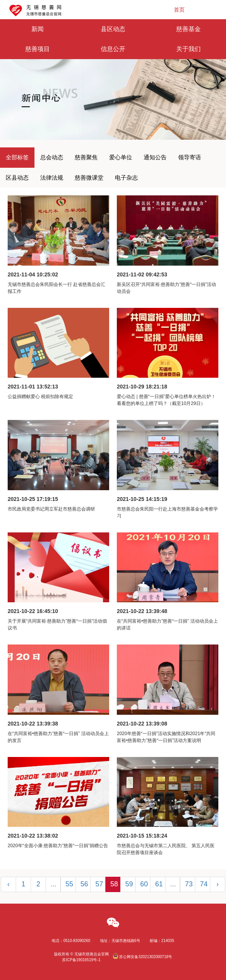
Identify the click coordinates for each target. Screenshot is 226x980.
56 (84, 884)
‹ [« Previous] (8, 884)
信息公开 (113, 49)
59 (129, 884)
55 (69, 884)
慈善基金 (188, 29)
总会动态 (52, 157)
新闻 (38, 29)
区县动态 (17, 178)
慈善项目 (38, 49)
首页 (179, 10)
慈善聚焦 (86, 157)
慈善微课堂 (89, 178)
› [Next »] (218, 884)
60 (144, 884)
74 (204, 884)
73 (189, 884)
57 (99, 884)
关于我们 (188, 49)
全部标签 (17, 157)
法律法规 (52, 178)
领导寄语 (190, 157)
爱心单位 (121, 157)
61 (159, 884)
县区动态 (113, 29)
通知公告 (155, 157)
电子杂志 (126, 178)
